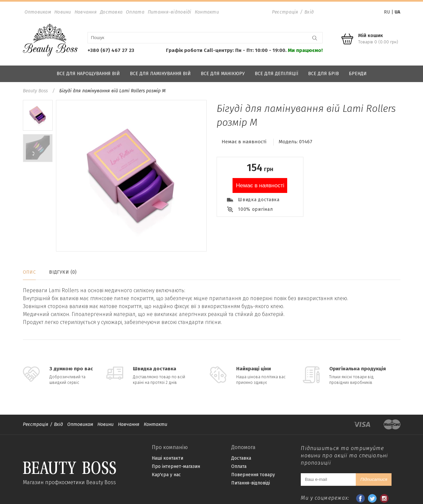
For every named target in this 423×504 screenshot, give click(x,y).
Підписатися (374, 479)
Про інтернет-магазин (176, 466)
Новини (63, 12)
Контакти (207, 12)
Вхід (309, 12)
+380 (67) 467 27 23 (111, 50)
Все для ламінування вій (160, 74)
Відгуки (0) (63, 272)
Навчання (86, 12)
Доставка (111, 12)
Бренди (358, 74)
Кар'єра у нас (166, 475)
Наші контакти (167, 458)
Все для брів (323, 74)
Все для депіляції (276, 74)
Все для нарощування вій (88, 74)
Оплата (135, 12)
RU (387, 12)
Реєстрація (285, 12)
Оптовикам (38, 12)
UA (397, 12)
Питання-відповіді (170, 12)
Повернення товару (253, 475)
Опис (29, 272)
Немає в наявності (260, 185)
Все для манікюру (223, 74)
